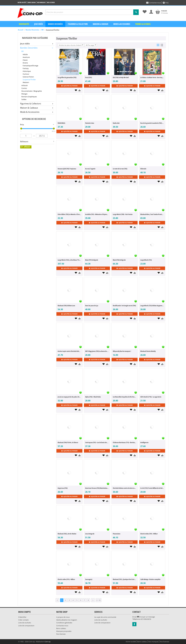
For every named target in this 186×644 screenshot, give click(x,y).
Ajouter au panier (69, 86)
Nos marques (41, 2)
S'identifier (22, 617)
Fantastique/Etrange (30, 66)
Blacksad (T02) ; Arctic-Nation (67, 534)
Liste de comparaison (26, 626)
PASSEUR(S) (61, 123)
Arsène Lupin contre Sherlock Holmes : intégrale (69, 351)
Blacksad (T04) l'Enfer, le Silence (68, 442)
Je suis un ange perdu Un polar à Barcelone (69, 397)
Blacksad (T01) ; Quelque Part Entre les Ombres (125, 579)
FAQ (166, 3)
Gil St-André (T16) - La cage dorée (151, 397)
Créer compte (23, 620)
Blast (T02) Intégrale (119, 260)
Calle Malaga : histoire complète (150, 579)
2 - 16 (98, 600)
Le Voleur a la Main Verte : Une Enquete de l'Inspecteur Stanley (152, 77)
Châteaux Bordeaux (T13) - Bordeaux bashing (125, 442)
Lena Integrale (90, 534)
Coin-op (47, 642)
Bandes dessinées (55, 24)
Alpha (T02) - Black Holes (93, 397)
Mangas (24, 94)
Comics (24, 88)
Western (26, 82)
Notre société (22, 2)
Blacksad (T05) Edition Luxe (66, 306)
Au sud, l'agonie (90, 169)
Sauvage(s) (89, 579)
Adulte (25, 54)
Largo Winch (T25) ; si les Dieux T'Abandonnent (69, 260)
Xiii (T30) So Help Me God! (121, 77)
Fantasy (26, 68)
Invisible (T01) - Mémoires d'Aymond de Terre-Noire (97, 214)
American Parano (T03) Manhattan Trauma (97, 488)
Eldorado (143, 169)
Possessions (117, 534)
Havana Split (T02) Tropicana (67, 169)
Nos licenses (51, 2)
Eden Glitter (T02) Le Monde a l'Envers (69, 214)
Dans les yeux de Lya (92, 306)
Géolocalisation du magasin (67, 620)
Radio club (116, 123)
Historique (27, 71)
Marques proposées (64, 631)
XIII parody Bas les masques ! (122, 351)
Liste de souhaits (25, 623)
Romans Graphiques (29, 97)
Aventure (26, 57)
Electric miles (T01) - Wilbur (149, 534)
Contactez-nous (154, 3)
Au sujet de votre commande (105, 617)
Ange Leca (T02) (63, 488)
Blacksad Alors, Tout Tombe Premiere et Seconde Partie (152, 214)
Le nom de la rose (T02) (120, 169)
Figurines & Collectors (78, 24)
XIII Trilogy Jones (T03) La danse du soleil (97, 351)
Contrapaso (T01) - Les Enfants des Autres (97, 442)
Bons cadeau (32, 2)
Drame (25, 63)
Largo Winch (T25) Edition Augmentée (152, 306)
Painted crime (90, 123)
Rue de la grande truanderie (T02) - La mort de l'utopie (152, 123)
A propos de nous (63, 617)
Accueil (21, 30)
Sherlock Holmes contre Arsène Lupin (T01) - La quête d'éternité (125, 488)
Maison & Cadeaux (101, 24)
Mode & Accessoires (122, 24)
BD (43, 30)
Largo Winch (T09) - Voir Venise (123, 214)
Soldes (24, 99)
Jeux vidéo (39, 24)
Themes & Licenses (143, 24)
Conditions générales (64, 623)
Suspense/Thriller (29, 80)
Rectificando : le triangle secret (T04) (124, 306)
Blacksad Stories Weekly (148, 351)
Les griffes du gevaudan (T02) (67, 77)
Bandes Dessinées (32, 30)
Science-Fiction (28, 77)
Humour (26, 74)
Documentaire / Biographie (32, 91)
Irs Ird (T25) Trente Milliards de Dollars (152, 488)
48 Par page (91, 45)
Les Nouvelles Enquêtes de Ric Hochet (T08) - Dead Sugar (125, 397)
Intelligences (144, 442)
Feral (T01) (89, 77)
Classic (25, 60)
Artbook (25, 85)
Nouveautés (24, 24)
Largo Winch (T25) (146, 260)
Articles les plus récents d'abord (71, 45)
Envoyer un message (146, 617)
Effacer (26, 147)
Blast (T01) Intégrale (92, 260)
